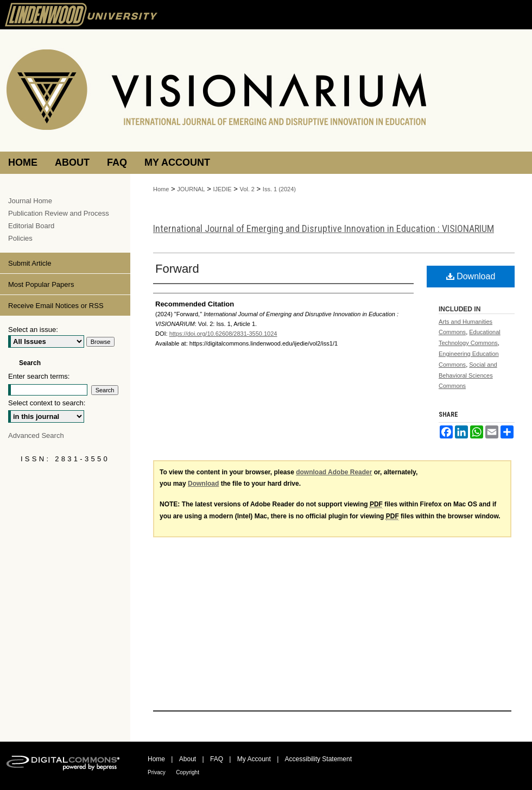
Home (161, 189)
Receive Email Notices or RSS (56, 306)
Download (471, 276)
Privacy (157, 772)
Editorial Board (31, 226)
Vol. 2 (247, 189)
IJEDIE (222, 189)
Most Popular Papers (41, 284)
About (188, 759)
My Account (254, 759)
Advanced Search (36, 435)
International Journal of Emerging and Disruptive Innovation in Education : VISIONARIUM (324, 228)
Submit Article (30, 263)
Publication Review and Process (59, 213)
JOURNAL (191, 189)
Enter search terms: (39, 376)
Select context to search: (47, 403)
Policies (20, 238)
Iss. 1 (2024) (279, 189)
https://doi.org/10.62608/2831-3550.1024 (223, 334)
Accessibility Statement (318, 759)
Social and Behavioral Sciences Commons (468, 375)
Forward (177, 269)
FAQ (217, 759)
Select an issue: (33, 330)
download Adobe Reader (334, 472)
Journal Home (30, 201)
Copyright (188, 772)
